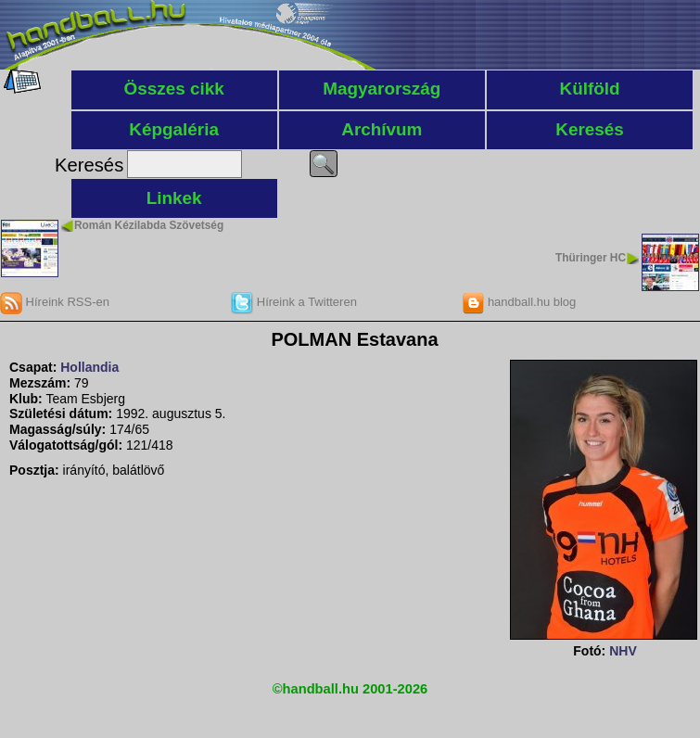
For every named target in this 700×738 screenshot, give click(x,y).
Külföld (590, 89)
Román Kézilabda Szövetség (149, 225)
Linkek (174, 198)
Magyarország (382, 89)
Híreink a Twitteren (294, 302)
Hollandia (89, 367)
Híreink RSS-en (55, 302)
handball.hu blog (519, 302)
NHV (623, 651)
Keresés (590, 129)
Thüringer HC (591, 258)
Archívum (382, 129)
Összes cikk (174, 89)
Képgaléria (174, 129)
